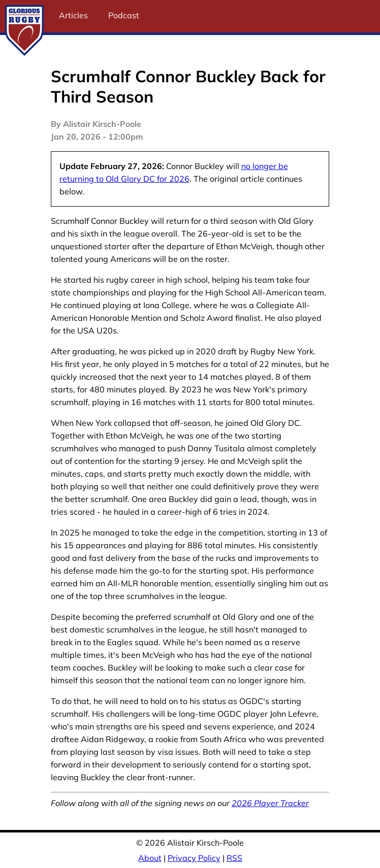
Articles (73, 15)
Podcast (124, 15)
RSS (234, 858)
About (150, 858)
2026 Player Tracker (270, 803)
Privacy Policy (194, 858)
